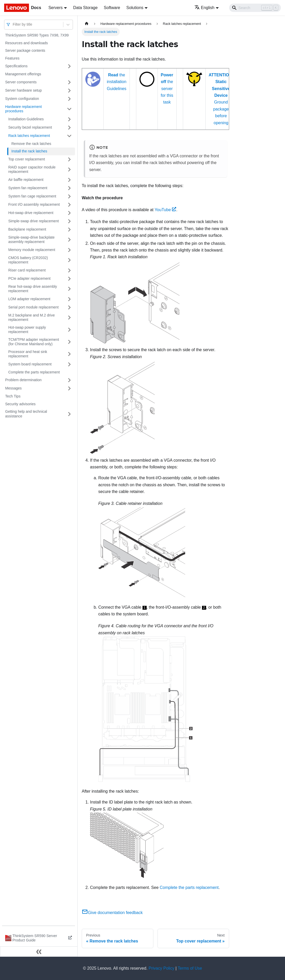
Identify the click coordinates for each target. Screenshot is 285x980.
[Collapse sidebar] (39, 952)
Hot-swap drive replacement (31, 213)
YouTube (166, 210)
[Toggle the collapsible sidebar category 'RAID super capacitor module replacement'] (69, 170)
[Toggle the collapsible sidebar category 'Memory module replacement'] (69, 250)
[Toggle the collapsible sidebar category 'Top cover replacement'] (69, 159)
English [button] (204, 8)
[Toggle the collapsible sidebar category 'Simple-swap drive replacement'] (69, 221)
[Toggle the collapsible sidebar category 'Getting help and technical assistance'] (69, 414)
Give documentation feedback (112, 913)
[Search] (255, 8)
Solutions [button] (135, 8)
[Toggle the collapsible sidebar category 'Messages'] (69, 388)
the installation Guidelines (117, 82)
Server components (21, 82)
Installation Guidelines (26, 119)
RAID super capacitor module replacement (32, 170)
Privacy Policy (162, 968)
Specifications (16, 66)
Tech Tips (13, 396)
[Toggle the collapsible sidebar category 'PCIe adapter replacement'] (69, 279)
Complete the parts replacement (34, 372)
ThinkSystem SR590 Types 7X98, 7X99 (37, 35)
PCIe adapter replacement (29, 278)
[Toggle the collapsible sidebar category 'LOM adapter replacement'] (69, 299)
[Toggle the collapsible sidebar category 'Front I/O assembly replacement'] (69, 205)
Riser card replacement (27, 270)
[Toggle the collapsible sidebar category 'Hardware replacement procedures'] (69, 109)
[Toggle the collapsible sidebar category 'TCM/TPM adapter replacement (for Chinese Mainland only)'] (69, 342)
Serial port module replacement (33, 307)
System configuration (22, 99)
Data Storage (85, 8)
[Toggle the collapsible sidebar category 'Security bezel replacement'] (69, 128)
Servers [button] (55, 8)
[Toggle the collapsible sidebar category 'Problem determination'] (69, 380)
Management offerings (23, 74)
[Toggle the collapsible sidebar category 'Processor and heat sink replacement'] (69, 354)
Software (112, 8)
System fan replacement (28, 188)
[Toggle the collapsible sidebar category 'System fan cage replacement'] (69, 196)
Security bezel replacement (30, 127)
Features (12, 58)
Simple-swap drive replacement (33, 221)
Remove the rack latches (31, 144)
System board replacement (30, 364)
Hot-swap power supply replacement (27, 330)
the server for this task (167, 89)
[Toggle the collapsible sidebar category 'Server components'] (69, 82)
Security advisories (20, 404)
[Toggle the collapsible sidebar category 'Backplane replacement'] (69, 230)
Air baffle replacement (26, 180)
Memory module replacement (32, 250)
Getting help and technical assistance (26, 414)
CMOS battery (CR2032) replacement (28, 260)
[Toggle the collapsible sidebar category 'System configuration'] (69, 99)
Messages (13, 388)
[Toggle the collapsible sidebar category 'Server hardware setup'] (69, 91)
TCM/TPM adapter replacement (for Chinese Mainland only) (34, 342)
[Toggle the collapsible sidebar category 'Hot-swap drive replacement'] (69, 213)
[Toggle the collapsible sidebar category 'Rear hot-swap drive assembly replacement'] (69, 289)
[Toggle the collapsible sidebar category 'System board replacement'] (69, 364)
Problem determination (23, 380)
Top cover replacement (27, 159)
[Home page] (87, 24)
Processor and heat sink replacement (28, 354)
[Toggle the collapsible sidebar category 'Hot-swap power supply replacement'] (69, 330)
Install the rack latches (29, 151)
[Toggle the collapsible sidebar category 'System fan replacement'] (69, 188)
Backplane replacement (27, 229)
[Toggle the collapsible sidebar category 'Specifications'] (69, 66)
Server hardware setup (24, 90)
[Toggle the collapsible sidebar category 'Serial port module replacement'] (69, 307)
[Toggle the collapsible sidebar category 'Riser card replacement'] (69, 270)
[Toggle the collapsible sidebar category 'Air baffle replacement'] (69, 180)
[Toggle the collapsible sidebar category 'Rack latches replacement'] (69, 136)
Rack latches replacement (29, 136)
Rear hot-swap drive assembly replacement (33, 289)
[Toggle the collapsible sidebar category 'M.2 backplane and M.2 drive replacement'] (69, 318)
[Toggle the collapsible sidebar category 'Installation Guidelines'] (69, 119)
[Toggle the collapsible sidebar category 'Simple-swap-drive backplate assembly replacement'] (69, 240)
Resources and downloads (27, 43)
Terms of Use (190, 968)
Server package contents (25, 50)
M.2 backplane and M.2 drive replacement (32, 318)
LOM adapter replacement (29, 299)
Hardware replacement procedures (24, 109)
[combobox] (13, 24)
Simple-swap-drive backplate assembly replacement (31, 240)
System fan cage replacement (32, 196)
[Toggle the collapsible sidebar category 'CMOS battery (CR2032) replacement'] (69, 260)
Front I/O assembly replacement (34, 204)
